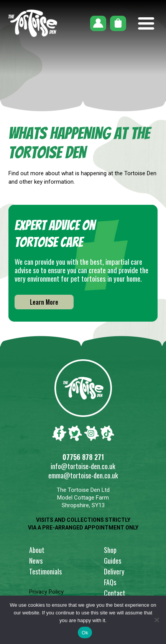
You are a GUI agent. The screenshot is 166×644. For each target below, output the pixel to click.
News (36, 561)
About (37, 550)
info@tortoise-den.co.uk (83, 466)
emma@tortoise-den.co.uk (83, 475)
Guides (113, 561)
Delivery (114, 571)
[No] (156, 620)
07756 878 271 (83, 457)
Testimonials (45, 571)
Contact (115, 593)
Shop (110, 550)
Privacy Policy (46, 592)
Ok (85, 633)
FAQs (110, 582)
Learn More (44, 302)
